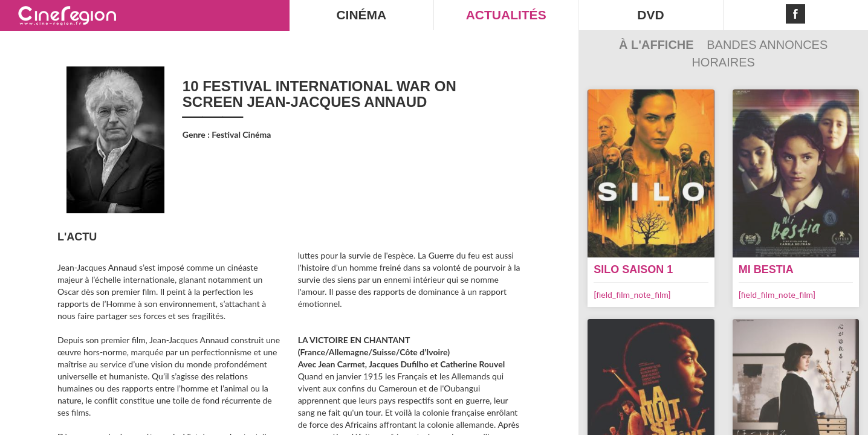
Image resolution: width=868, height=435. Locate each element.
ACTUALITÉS (506, 15)
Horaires (723, 62)
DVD (650, 15)
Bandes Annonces (767, 45)
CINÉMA (361, 15)
